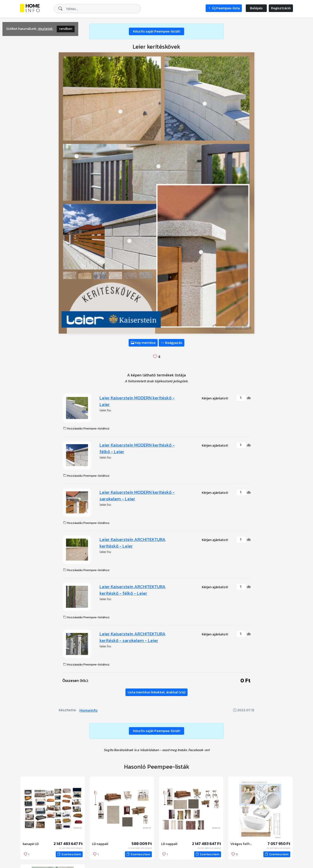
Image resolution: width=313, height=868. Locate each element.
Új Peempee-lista (224, 8)
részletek (45, 29)
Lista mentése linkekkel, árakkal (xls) (156, 692)
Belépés (256, 8)
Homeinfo (89, 710)
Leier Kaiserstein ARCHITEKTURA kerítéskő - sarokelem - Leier (133, 637)
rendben (66, 29)
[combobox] (97, 9)
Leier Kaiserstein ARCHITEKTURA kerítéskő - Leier (133, 543)
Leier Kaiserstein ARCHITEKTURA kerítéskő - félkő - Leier (133, 590)
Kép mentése (143, 343)
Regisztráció (281, 8)
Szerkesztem (69, 854)
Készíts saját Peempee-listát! (156, 31)
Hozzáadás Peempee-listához (86, 428)
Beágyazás (172, 343)
